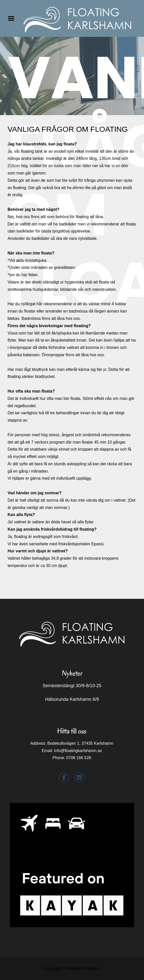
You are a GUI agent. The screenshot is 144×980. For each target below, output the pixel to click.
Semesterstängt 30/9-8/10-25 (72, 686)
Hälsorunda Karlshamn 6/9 (72, 699)
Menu (13, 18)
